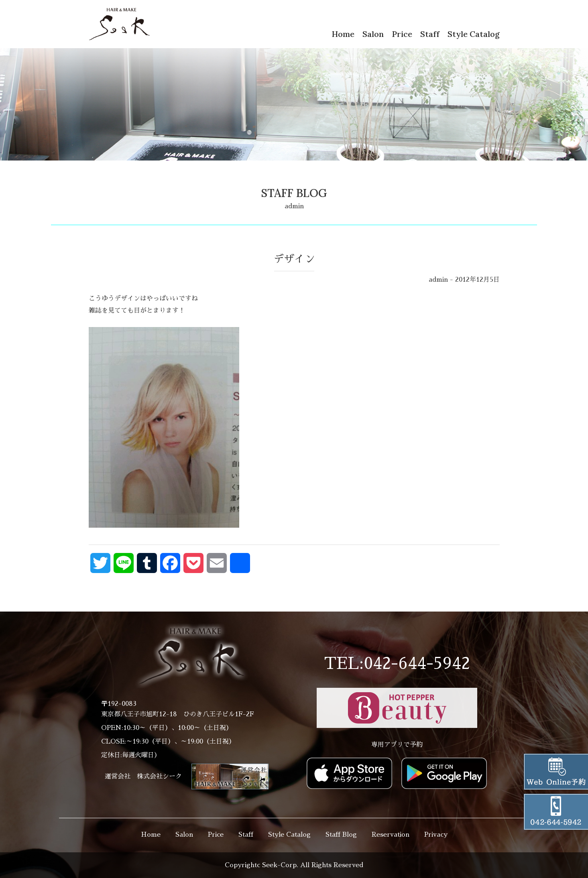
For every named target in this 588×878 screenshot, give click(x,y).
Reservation (391, 835)
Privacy (436, 835)
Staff (430, 34)
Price (402, 34)
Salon (373, 34)
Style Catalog (474, 34)
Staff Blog (341, 835)
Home (343, 34)
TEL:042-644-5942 (397, 664)
